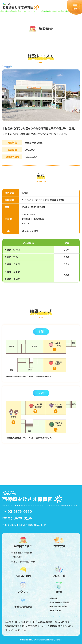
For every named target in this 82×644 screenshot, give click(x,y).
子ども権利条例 (23, 603)
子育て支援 (59, 542)
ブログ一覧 (59, 572)
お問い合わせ (55, 610)
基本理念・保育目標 (23, 552)
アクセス (23, 588)
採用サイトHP (28, 622)
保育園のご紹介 (23, 542)
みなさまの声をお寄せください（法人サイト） (26, 626)
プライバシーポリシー (15, 630)
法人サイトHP (12, 622)
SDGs (59, 588)
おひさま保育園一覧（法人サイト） (54, 622)
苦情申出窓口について (60, 626)
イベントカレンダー (58, 606)
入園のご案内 (23, 572)
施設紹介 (18, 557)
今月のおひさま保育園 (59, 602)
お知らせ (53, 598)
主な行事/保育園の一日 (24, 561)
